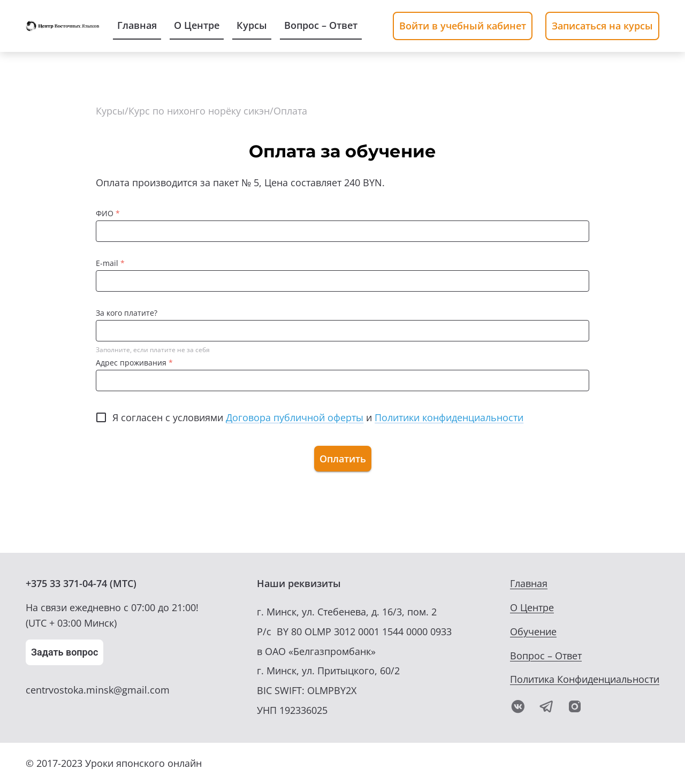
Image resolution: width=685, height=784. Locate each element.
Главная (529, 583)
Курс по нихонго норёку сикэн (199, 111)
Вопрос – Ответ (546, 656)
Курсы (110, 111)
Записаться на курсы (602, 26)
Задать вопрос (64, 652)
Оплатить (343, 459)
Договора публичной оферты (295, 417)
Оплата (290, 111)
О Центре (532, 607)
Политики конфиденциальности (449, 417)
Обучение (533, 631)
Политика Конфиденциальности (585, 679)
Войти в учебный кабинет (463, 26)
